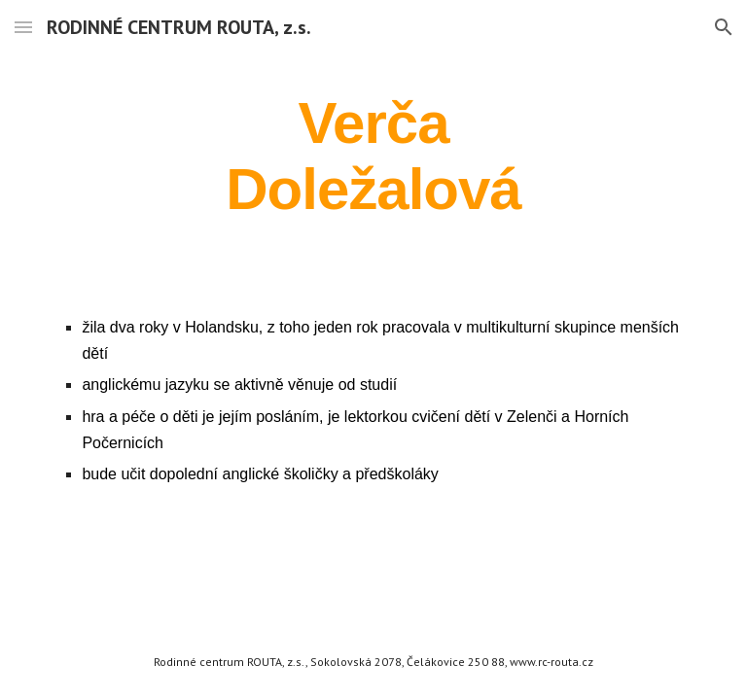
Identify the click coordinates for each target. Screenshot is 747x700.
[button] (23, 27)
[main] (373, 156)
